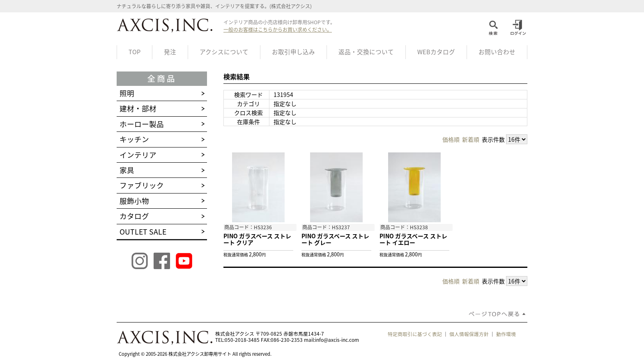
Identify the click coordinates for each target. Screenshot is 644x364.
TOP (135, 52)
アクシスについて (224, 52)
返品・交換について (366, 52)
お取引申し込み (293, 52)
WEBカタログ (436, 52)
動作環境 (506, 334)
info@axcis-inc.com (337, 340)
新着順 (471, 139)
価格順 (451, 139)
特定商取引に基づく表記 (415, 334)
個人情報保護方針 (469, 334)
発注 (170, 52)
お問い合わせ (497, 52)
